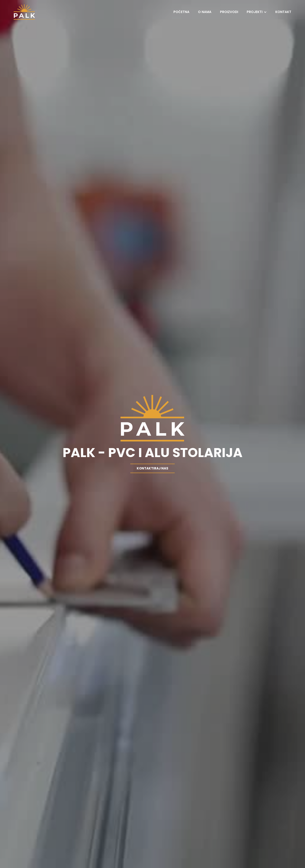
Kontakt (283, 12)
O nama (205, 12)
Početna (181, 12)
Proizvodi (229, 12)
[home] (24, 12)
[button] (257, 12)
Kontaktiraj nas (152, 468)
